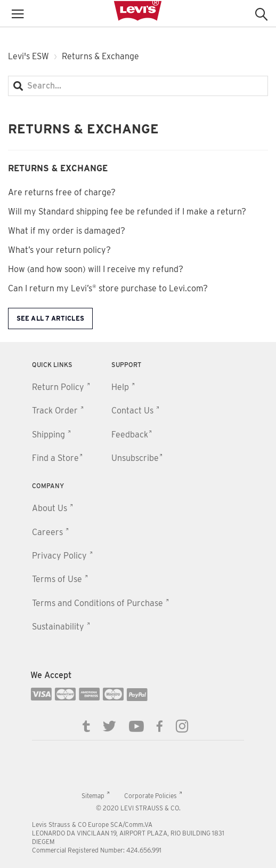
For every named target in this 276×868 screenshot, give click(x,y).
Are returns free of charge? (62, 192)
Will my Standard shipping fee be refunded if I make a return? (127, 212)
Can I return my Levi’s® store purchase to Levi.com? (108, 288)
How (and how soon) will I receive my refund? (96, 269)
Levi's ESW (29, 56)
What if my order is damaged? (67, 231)
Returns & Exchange (58, 168)
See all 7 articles (50, 318)
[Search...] (138, 86)
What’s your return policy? (59, 250)
